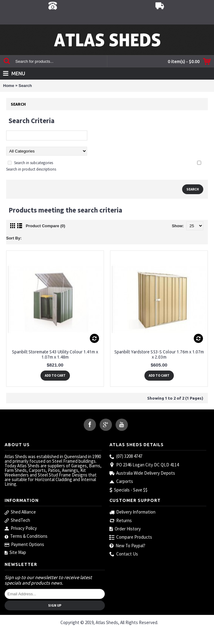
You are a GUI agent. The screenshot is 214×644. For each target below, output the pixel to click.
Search (25, 86)
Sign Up (55, 605)
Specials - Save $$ (128, 490)
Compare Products (131, 537)
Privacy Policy (21, 528)
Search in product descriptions (31, 169)
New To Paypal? (127, 546)
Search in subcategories (34, 163)
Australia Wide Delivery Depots (142, 473)
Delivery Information (132, 512)
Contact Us (124, 554)
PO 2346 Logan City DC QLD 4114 (144, 465)
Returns (121, 521)
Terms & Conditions (26, 536)
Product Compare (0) (46, 226)
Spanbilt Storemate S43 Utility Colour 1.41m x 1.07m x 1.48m (55, 354)
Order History (125, 529)
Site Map (15, 552)
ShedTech (17, 520)
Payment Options (24, 544)
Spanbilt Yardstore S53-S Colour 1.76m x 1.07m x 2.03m (159, 354)
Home (9, 86)
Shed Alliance (20, 512)
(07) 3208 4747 (126, 456)
